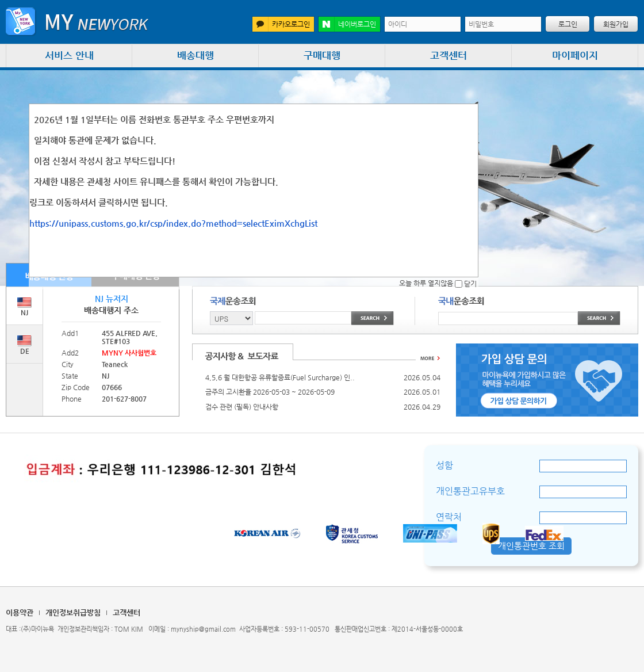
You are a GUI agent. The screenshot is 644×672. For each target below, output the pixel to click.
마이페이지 (575, 55)
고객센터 (448, 55)
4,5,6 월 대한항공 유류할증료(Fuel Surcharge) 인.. (280, 377)
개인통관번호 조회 (531, 546)
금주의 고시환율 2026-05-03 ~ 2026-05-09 (270, 392)
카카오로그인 (281, 24)
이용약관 (20, 612)
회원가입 (616, 24)
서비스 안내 (69, 55)
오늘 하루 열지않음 (431, 283)
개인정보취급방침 (73, 612)
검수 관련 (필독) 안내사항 (242, 407)
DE (24, 345)
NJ (24, 307)
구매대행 (322, 55)
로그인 (568, 24)
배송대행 (195, 55)
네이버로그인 (347, 24)
